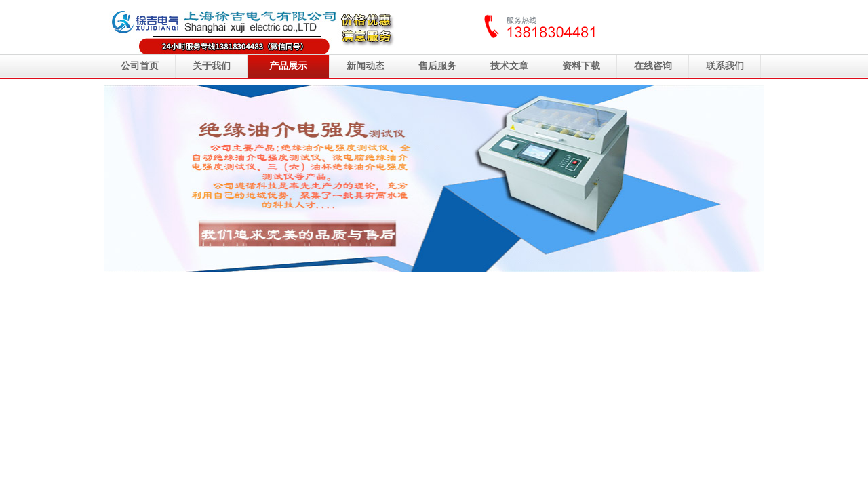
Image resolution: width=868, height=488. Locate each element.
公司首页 (140, 66)
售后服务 (437, 66)
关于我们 (212, 66)
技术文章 (509, 66)
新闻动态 (366, 66)
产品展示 (288, 66)
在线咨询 (653, 66)
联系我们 (725, 66)
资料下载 (581, 66)
